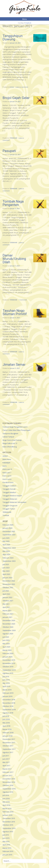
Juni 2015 (6, 838)
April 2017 (6, 766)
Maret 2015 (7, 848)
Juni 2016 (6, 799)
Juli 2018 (6, 716)
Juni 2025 (6, 538)
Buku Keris (7, 459)
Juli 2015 (6, 835)
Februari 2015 (8, 851)
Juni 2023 (6, 568)
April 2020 (6, 647)
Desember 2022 (9, 581)
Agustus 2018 (8, 713)
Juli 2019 (6, 677)
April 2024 (6, 554)
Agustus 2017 (8, 752)
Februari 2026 (8, 525)
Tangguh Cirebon (9, 486)
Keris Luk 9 (7, 476)
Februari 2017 (8, 772)
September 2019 (9, 670)
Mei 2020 (6, 644)
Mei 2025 (6, 541)
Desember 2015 (9, 818)
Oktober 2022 (8, 587)
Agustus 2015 (8, 832)
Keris (5, 466)
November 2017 (9, 743)
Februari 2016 (8, 812)
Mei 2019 (6, 683)
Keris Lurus (7, 479)
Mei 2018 (6, 723)
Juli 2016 (6, 795)
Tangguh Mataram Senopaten (15, 502)
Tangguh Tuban (9, 509)
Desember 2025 (9, 531)
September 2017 (9, 749)
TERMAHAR (13, 138)
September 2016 (9, 789)
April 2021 (6, 607)
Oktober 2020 (8, 627)
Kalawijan (6, 463)
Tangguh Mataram (10, 499)
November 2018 (9, 703)
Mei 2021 (6, 604)
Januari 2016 (7, 815)
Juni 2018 (6, 719)
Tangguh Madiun (9, 492)
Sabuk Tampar (8, 437)
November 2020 (9, 624)
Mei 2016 (6, 802)
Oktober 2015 (8, 825)
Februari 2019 (8, 693)
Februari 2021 (8, 614)
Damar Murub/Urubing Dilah (14, 259)
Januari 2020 (7, 657)
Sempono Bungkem (10, 433)
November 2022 (9, 584)
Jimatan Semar (14, 365)
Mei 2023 (6, 571)
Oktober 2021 (8, 601)
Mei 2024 (6, 551)
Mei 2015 (6, 841)
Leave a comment (22, 87)
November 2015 (9, 822)
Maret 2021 (7, 611)
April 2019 (6, 686)
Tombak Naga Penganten (13, 203)
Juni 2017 (6, 759)
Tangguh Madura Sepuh (12, 496)
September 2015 (9, 828)
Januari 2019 (7, 696)
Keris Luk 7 (7, 473)
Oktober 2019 (8, 667)
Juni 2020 (6, 640)
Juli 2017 (6, 756)
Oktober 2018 (8, 706)
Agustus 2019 (8, 673)
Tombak (6, 515)
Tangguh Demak (9, 489)
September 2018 (9, 710)
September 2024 (9, 548)
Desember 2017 (9, 739)
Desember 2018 (9, 700)
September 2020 (9, 630)
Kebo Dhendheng (10, 447)
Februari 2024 (8, 558)
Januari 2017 (7, 776)
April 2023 (6, 574)
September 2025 (9, 535)
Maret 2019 (7, 690)
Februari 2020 (8, 653)
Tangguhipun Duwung (13, 38)
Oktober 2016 (8, 785)
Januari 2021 (7, 617)
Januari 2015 (7, 855)
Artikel (12, 87)
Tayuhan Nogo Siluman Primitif (15, 312)
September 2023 (9, 561)
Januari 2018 (7, 736)
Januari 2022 (7, 597)
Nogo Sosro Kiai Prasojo (12, 440)
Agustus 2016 (8, 792)
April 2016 (6, 805)
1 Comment (23, 300)
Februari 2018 (8, 733)
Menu (24, 19)
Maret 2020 (7, 650)
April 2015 (6, 845)
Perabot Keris (8, 482)
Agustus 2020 (8, 634)
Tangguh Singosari (10, 506)
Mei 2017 (6, 762)
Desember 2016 (9, 779)
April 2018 (6, 726)
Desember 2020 (9, 620)
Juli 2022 (6, 591)
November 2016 (9, 782)
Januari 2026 (7, 528)
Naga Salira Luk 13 (10, 443)
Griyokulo (28, 23)
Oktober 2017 (8, 746)
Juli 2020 (6, 637)
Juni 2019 (6, 680)
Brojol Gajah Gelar (16, 98)
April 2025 (6, 545)
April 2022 (6, 594)
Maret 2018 (7, 729)
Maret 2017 (7, 769)
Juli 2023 (6, 564)
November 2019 (9, 663)
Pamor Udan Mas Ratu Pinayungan (16, 430)
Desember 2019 (9, 660)
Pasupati (9, 151)
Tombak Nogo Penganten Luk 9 (15, 427)
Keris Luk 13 (7, 469)
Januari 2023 (7, 578)
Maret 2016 (7, 808)
